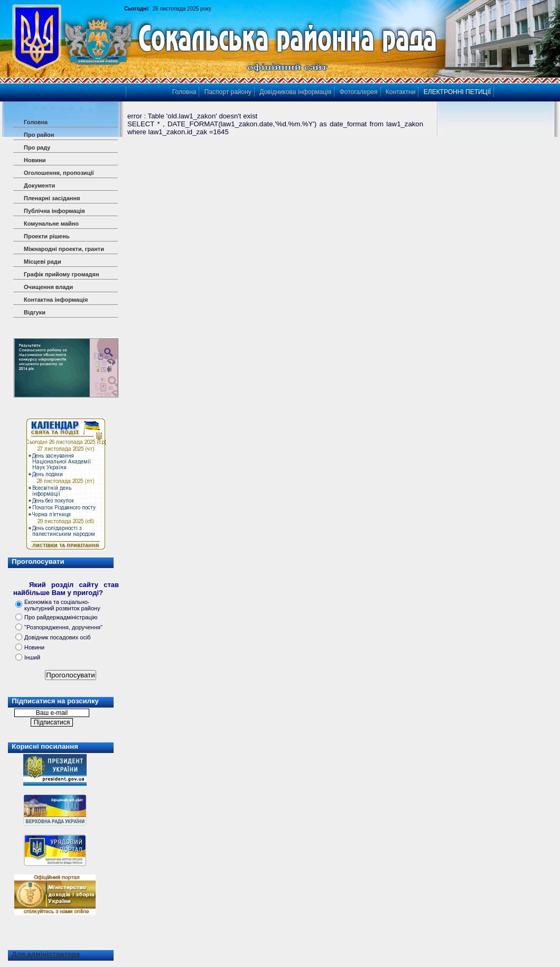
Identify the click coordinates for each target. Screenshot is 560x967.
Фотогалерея (359, 92)
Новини (35, 160)
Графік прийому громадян (62, 274)
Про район (39, 135)
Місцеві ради (43, 262)
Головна (36, 122)
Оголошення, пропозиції (59, 173)
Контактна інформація (56, 300)
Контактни (401, 92)
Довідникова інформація (295, 92)
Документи (39, 185)
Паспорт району (228, 92)
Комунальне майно (51, 224)
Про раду (37, 147)
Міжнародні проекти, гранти (64, 249)
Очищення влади (48, 287)
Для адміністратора (46, 954)
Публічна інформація (54, 211)
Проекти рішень (47, 236)
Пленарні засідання (52, 198)
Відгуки (35, 312)
